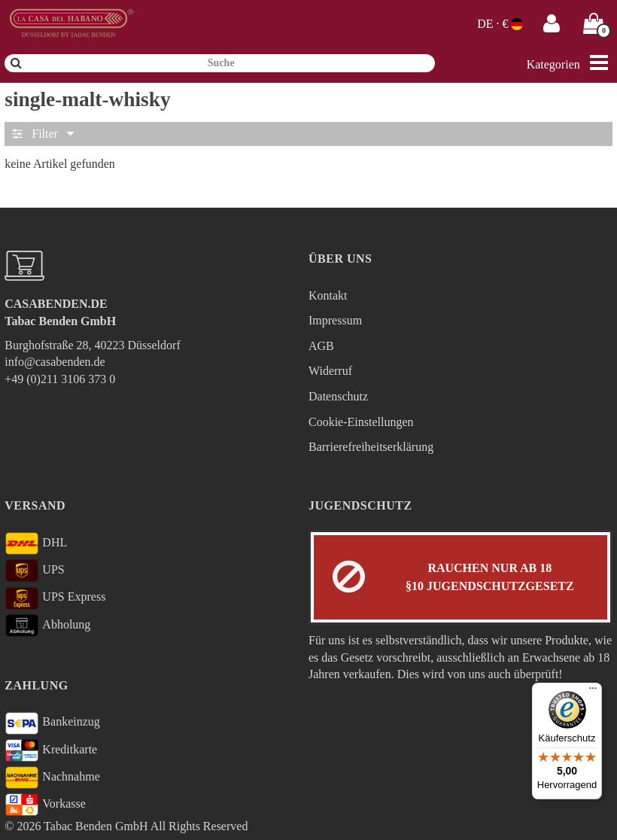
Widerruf (330, 371)
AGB (321, 346)
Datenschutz (338, 396)
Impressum (335, 320)
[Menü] (593, 692)
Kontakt (328, 295)
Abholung (47, 625)
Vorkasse (45, 805)
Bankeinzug (52, 723)
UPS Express (55, 598)
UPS (34, 571)
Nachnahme (52, 778)
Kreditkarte (51, 750)
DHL (36, 543)
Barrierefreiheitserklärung (371, 447)
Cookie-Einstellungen (361, 422)
